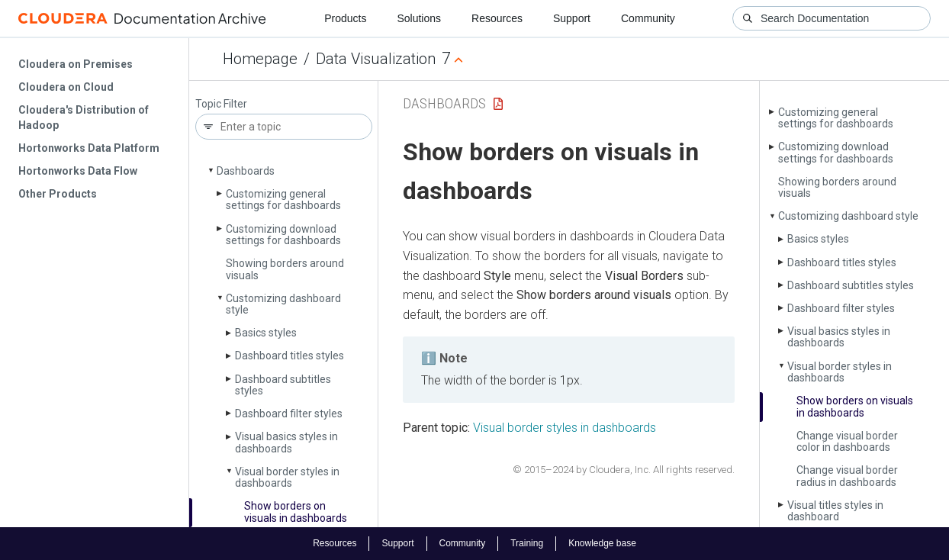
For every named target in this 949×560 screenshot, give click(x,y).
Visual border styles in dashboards (287, 477)
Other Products (58, 194)
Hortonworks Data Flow (78, 171)
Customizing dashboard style (283, 304)
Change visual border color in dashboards (847, 441)
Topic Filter (221, 104)
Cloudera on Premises (76, 64)
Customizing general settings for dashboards (283, 200)
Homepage (260, 59)
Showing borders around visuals (285, 269)
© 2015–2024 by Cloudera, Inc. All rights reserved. (624, 470)
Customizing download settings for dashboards (283, 235)
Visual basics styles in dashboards (286, 442)
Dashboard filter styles (289, 414)
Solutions (419, 18)
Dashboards (246, 171)
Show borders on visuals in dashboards (296, 512)
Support (572, 18)
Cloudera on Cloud (66, 87)
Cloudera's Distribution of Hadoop (84, 117)
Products (345, 18)
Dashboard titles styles (290, 356)
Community (648, 18)
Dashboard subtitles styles (283, 385)
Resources (497, 18)
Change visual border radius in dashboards (847, 476)
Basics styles (266, 333)
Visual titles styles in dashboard (835, 511)
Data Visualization (376, 59)
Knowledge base (602, 543)
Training (527, 543)
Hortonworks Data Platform (89, 148)
